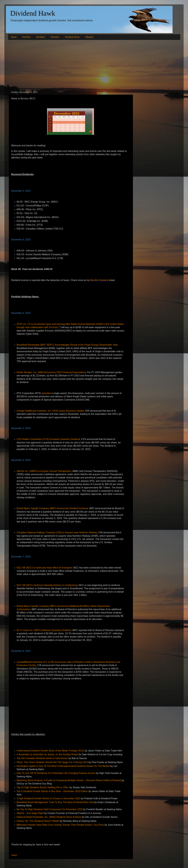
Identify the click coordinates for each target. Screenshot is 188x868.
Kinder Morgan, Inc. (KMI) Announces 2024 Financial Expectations (51, 372)
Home (14, 37)
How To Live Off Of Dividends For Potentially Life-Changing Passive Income (56, 773)
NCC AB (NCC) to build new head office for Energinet (44, 568)
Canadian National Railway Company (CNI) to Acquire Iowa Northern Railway (57, 532)
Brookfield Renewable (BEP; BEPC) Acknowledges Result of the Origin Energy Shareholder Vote (67, 345)
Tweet (14, 855)
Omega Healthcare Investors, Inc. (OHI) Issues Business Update (50, 411)
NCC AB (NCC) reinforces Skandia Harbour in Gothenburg (47, 585)
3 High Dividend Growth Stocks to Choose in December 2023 (48, 798)
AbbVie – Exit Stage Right (30, 813)
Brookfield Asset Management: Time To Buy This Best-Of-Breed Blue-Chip (55, 802)
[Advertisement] (94, 65)
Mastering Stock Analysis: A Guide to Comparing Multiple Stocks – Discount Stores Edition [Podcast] (69, 780)
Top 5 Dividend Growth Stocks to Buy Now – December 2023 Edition (52, 791)
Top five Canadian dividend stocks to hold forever (42, 758)
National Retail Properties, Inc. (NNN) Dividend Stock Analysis (49, 817)
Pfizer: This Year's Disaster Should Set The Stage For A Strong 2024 (52, 762)
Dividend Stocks (72, 37)
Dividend (41, 37)
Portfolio (27, 37)
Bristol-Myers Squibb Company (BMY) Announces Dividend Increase (52, 508)
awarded (46, 393)
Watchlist (55, 37)
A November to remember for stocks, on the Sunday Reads (47, 754)
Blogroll (89, 37)
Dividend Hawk (33, 13)
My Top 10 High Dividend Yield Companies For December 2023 (50, 809)
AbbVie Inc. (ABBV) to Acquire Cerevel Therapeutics (44, 471)
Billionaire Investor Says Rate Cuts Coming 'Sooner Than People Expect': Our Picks (60, 825)
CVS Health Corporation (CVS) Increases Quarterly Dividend (48, 439)
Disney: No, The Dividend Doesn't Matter (38, 821)
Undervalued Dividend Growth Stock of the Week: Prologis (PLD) (50, 751)
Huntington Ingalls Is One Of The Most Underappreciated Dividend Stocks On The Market (63, 766)
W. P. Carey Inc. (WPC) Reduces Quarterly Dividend (44, 630)
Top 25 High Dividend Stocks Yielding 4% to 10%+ (43, 787)
